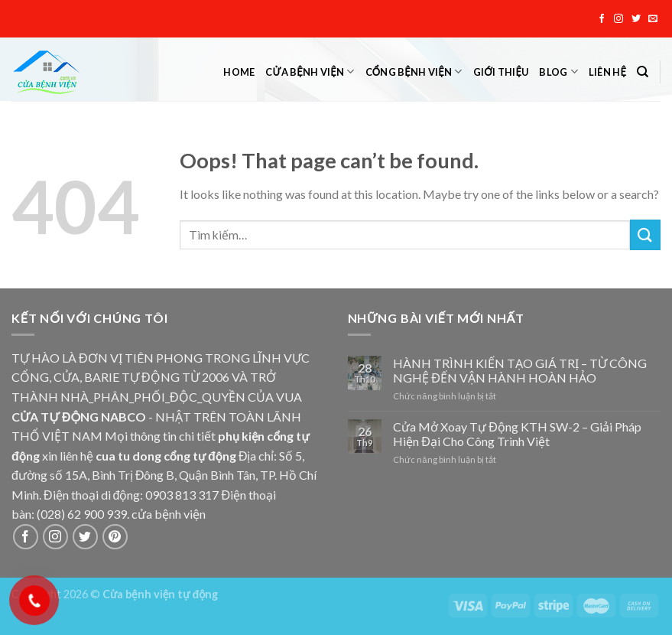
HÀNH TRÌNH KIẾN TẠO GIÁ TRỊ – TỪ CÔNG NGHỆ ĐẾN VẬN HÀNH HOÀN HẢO (520, 370)
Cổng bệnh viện (414, 72)
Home (239, 72)
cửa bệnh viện (169, 514)
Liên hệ (607, 72)
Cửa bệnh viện (310, 72)
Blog (558, 72)
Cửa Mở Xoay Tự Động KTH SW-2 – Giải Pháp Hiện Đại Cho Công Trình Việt (517, 434)
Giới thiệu (501, 72)
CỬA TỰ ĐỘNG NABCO (79, 417)
